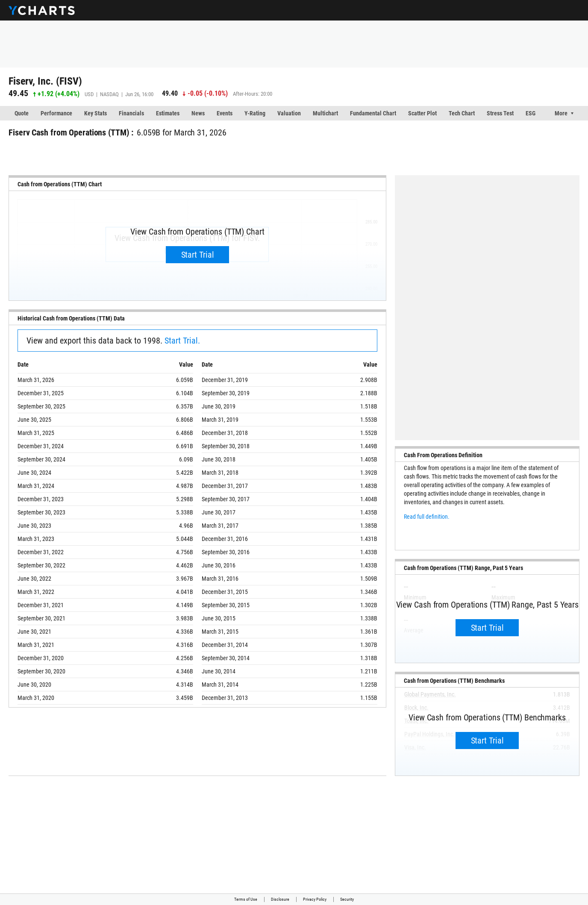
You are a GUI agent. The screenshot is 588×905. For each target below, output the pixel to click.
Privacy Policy (315, 899)
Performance (56, 113)
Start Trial (198, 255)
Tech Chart (462, 113)
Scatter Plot (422, 113)
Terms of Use (246, 899)
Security (347, 899)
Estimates (168, 113)
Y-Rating (255, 113)
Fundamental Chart (373, 113)
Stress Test (500, 113)
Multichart (325, 113)
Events (225, 113)
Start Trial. (182, 341)
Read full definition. (427, 517)
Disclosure (280, 899)
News (198, 113)
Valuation (289, 113)
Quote (22, 113)
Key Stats (96, 113)
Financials (131, 113)
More (561, 113)
